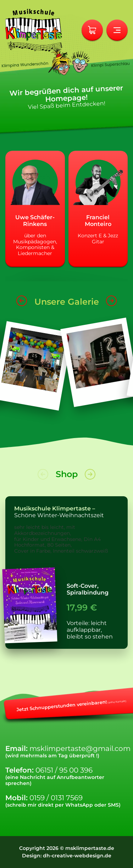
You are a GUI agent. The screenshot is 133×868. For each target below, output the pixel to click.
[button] (22, 306)
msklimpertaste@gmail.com (80, 748)
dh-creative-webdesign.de (77, 856)
